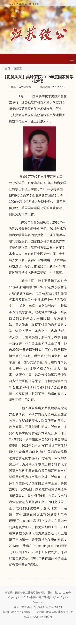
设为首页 (13, 12)
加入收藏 (13, 18)
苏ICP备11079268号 (59, 593)
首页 (8, 68)
